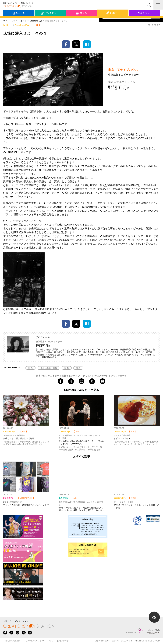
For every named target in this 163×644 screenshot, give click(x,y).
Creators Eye (22, 25)
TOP (154, 617)
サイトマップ (48, 641)
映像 (67, 368)
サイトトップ (9, 21)
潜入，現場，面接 (49, 368)
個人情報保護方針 (13, 641)
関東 (78, 368)
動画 (30, 368)
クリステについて (31, 641)
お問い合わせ (63, 641)
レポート (23, 21)
